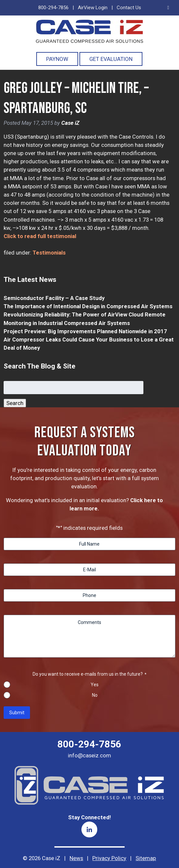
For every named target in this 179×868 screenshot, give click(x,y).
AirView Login (93, 8)
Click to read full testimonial (40, 236)
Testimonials (49, 253)
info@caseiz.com (89, 755)
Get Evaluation (111, 59)
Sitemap (146, 858)
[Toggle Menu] (168, 8)
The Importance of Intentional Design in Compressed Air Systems (88, 306)
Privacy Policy (109, 858)
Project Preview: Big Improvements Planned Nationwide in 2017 (85, 331)
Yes (95, 685)
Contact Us (129, 8)
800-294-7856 (53, 8)
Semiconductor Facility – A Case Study (54, 298)
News (76, 858)
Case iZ (70, 123)
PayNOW (57, 59)
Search (15, 403)
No (95, 695)
